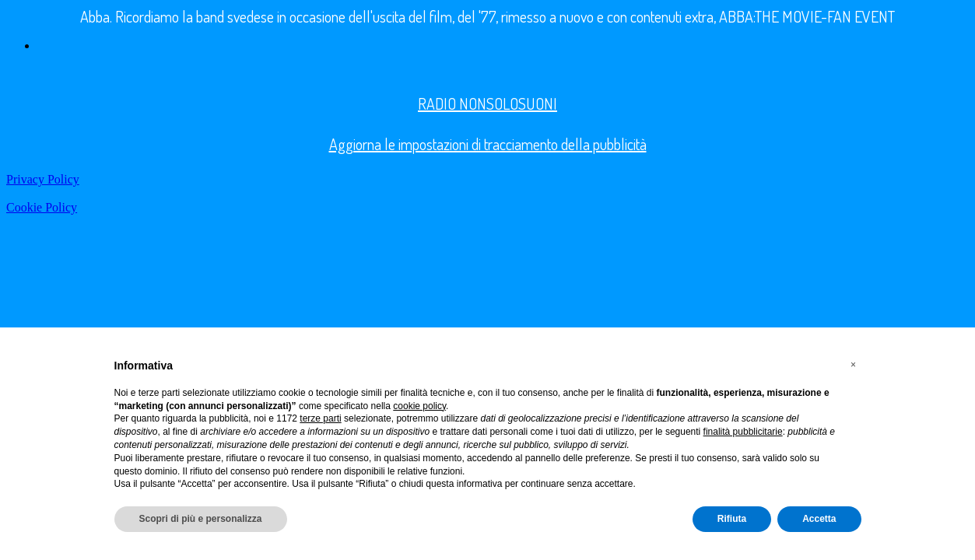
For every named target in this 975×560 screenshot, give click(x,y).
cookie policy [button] (419, 406)
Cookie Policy (42, 207)
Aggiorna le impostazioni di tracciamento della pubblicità (488, 144)
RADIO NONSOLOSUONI (487, 103)
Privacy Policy (43, 179)
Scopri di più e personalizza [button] (201, 519)
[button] (854, 365)
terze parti (320, 418)
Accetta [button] (819, 519)
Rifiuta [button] (732, 519)
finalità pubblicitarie (743, 432)
